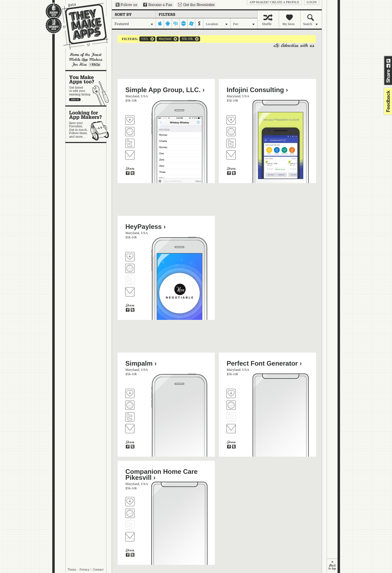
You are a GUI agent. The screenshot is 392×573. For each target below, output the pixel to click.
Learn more (95, 65)
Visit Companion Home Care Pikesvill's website (130, 513)
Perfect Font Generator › (264, 363)
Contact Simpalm (130, 429)
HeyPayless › (146, 227)
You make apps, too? (89, 88)
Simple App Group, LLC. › (165, 90)
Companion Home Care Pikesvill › (162, 475)
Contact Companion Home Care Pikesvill (130, 537)
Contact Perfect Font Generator (231, 429)
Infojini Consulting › (257, 90)
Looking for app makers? (89, 124)
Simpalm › (141, 363)
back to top (332, 566)
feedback (387, 101)
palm (184, 23)
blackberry (176, 23)
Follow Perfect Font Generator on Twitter (231, 417)
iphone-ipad (160, 23)
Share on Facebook (388, 66)
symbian (199, 23)
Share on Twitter (388, 61)
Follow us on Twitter (126, 5)
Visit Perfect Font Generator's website (231, 405)
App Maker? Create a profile (274, 2)
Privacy (85, 569)
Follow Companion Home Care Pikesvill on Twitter (130, 525)
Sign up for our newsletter (196, 5)
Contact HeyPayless (130, 292)
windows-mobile (192, 23)
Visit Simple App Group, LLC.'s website (130, 132)
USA (144, 39)
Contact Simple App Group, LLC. (130, 155)
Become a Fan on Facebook (158, 5)
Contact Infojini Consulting (231, 155)
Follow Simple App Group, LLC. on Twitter (130, 143)
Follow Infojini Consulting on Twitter (231, 143)
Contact (99, 569)
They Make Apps (82, 26)
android (168, 23)
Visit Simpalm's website (130, 405)
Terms (72, 569)
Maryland (164, 39)
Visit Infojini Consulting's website (231, 132)
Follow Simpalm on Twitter (130, 417)
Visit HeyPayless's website (130, 268)
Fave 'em (130, 120)
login (312, 2)
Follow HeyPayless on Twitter (130, 280)
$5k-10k (186, 39)
